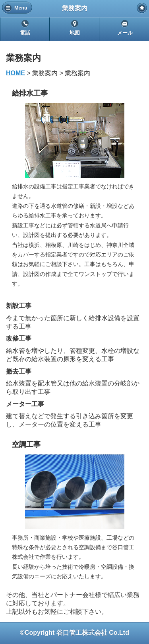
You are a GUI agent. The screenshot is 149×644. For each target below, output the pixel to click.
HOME (15, 73)
